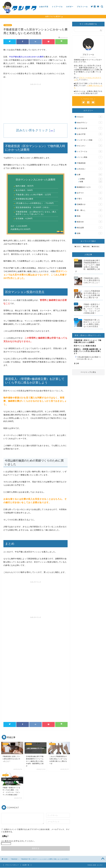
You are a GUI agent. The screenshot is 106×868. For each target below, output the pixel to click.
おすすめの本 (90, 129)
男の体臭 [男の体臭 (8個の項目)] (87, 247)
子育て (90, 199)
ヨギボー (70, 7)
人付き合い (90, 169)
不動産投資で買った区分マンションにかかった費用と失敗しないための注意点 (92, 323)
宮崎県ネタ (90, 205)
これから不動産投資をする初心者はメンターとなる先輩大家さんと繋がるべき (92, 295)
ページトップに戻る (88, 373)
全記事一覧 (26, 865)
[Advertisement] (36, 103)
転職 (91, 182)
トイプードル (57, 7)
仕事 (34, 7)
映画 (90, 216)
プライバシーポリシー (12, 865)
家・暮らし (90, 210)
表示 (52, 131)
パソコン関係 (90, 157)
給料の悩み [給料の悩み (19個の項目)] (96, 247)
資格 (90, 234)
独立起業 (90, 228)
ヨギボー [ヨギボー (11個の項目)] (79, 247)
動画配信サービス (90, 187)
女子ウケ (90, 193)
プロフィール (82, 7)
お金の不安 (44, 7)
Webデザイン (90, 123)
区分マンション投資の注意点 (85, 346)
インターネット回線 (90, 140)
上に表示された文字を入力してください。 (18, 841)
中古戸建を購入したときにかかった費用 (26, 57)
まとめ (76, 364)
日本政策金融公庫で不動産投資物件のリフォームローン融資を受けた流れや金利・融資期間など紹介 (88, 266)
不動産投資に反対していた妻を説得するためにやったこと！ (92, 281)
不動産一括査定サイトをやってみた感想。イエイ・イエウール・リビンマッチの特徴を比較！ (92, 309)
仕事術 (91, 179)
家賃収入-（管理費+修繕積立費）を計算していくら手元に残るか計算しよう (88, 352)
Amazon (90, 117)
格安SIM (90, 222)
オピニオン (90, 146)
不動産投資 (8, 25)
